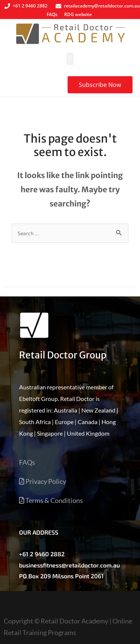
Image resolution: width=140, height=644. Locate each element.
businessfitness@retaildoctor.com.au (69, 565)
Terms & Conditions (51, 500)
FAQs (52, 14)
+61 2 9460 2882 (42, 554)
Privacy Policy (43, 481)
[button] (70, 59)
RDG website (78, 14)
